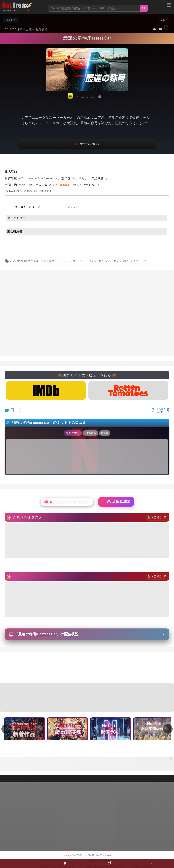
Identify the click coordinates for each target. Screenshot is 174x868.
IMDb (88, 855)
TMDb (80, 855)
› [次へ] (168, 729)
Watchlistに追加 (116, 502)
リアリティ (90, 261)
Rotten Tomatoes (102, 855)
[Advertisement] (87, 668)
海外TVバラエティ (110, 261)
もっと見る (157, 517)
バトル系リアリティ (53, 261)
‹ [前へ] (6, 729)
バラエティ (74, 261)
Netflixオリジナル (28, 261)
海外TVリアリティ (135, 261)
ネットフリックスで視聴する (87, 144)
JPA (13, 261)
